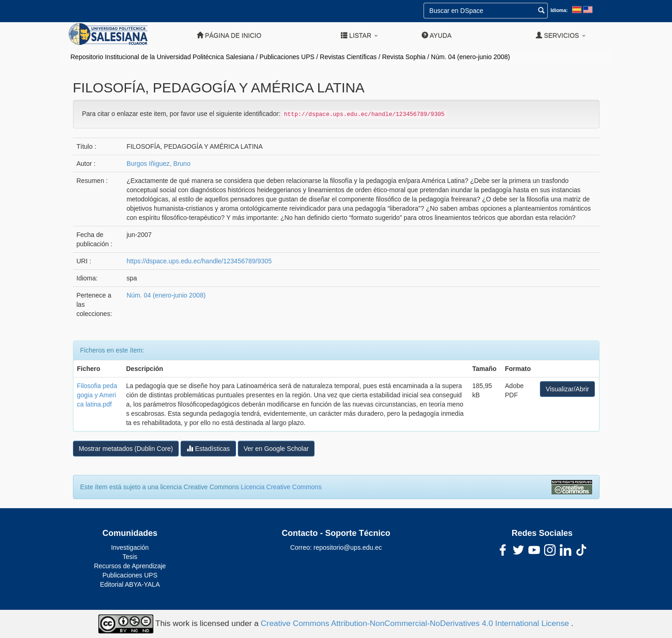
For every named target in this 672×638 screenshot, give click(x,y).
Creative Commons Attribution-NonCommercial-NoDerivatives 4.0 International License (416, 623)
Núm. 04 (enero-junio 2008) (470, 57)
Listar (359, 35)
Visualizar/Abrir (568, 389)
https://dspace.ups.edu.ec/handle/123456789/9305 (199, 261)
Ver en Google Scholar (276, 449)
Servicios (561, 35)
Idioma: (559, 10)
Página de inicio (229, 35)
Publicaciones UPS (287, 57)
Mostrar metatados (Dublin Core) (126, 449)
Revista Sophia (404, 57)
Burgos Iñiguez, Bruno (159, 164)
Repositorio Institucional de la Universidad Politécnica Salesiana (163, 57)
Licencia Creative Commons (281, 487)
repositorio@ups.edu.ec (348, 547)
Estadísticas (208, 448)
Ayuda (436, 35)
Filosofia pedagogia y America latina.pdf (97, 395)
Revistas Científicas (348, 57)
